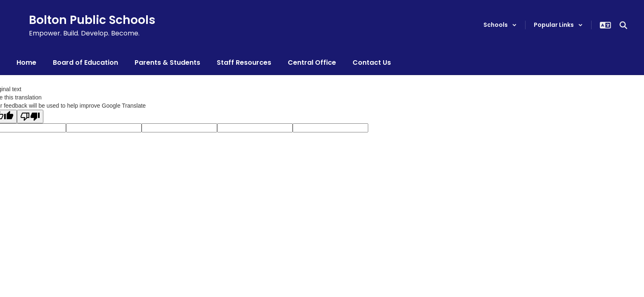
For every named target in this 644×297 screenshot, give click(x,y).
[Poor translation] (30, 117)
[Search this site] (623, 25)
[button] (500, 25)
